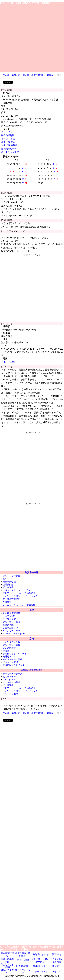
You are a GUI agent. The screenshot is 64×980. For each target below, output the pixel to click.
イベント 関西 (8, 139)
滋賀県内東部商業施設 (42, 75)
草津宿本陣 (8, 625)
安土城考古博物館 (11, 599)
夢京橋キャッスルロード (15, 654)
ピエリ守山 (8, 587)
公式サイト (7, 132)
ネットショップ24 (10, 152)
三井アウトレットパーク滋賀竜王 (19, 593)
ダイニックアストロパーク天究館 (19, 605)
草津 (32, 610)
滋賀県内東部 (32, 572)
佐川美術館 (8, 585)
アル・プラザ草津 (11, 622)
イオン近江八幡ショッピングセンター (21, 596)
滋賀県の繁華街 (40, 954)
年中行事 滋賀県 (9, 145)
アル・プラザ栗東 (11, 576)
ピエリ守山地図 (9, 362)
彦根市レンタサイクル (14, 665)
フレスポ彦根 (9, 648)
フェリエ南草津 (10, 628)
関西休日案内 (9, 75)
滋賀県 (26, 75)
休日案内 (57, 966)
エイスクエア (9, 619)
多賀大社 (7, 602)
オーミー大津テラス (12, 674)
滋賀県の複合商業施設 (32, 670)
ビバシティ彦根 (10, 662)
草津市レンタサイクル (14, 634)
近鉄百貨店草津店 (11, 613)
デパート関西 (23, 960)
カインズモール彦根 (12, 659)
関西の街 (57, 954)
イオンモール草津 (11, 631)
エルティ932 (9, 616)
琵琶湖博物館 (9, 582)
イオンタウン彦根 (11, 642)
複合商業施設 (8, 135)
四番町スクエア (10, 657)
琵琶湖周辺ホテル (10, 149)
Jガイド (57, 972)
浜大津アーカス (10, 677)
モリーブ (7, 579)
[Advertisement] (32, 38)
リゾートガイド (40, 972)
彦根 (32, 639)
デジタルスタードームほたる (17, 590)
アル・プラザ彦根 (11, 645)
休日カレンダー (40, 966)
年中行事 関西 (8, 142)
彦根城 (6, 651)
